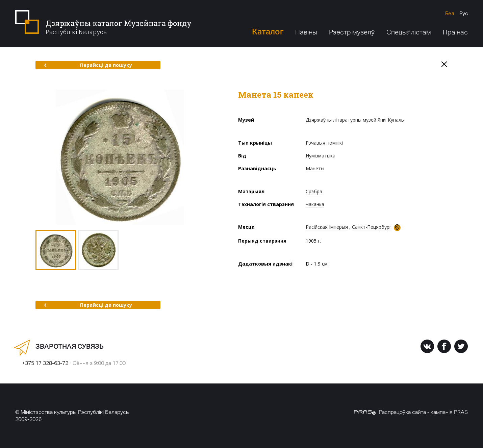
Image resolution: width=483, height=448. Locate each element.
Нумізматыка (321, 156)
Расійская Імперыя (327, 227)
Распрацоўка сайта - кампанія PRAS (411, 412)
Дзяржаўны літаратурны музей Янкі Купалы (355, 120)
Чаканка (315, 204)
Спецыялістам (409, 32)
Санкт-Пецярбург (372, 227)
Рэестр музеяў (352, 32)
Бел (450, 13)
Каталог (268, 32)
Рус (464, 13)
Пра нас (455, 32)
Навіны (306, 32)
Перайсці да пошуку (88, 65)
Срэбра (314, 191)
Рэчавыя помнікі (324, 143)
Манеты (315, 168)
